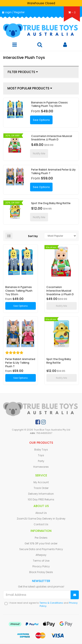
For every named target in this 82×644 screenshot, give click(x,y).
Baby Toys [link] (41, 450)
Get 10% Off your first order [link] (41, 543)
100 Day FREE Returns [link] (41, 499)
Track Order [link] (41, 488)
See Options (41, 120)
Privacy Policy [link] (41, 566)
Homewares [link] (41, 467)
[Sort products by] (60, 236)
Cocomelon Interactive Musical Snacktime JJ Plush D (52, 138)
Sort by (33, 236)
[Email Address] (37, 595)
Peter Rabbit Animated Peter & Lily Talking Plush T (53, 171)
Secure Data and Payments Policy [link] (41, 549)
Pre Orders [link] (41, 538)
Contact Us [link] (41, 524)
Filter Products (23, 72)
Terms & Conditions (51, 603)
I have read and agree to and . (41, 605)
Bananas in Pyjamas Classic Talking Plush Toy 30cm (49, 104)
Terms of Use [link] (41, 561)
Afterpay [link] (41, 555)
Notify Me (39, 153)
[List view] (9, 236)
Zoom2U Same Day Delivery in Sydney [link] (41, 519)
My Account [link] (41, 482)
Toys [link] (41, 455)
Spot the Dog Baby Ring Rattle (51, 203)
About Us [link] (41, 513)
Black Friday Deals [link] (41, 572)
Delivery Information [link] (41, 494)
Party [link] (41, 461)
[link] (38, 422)
